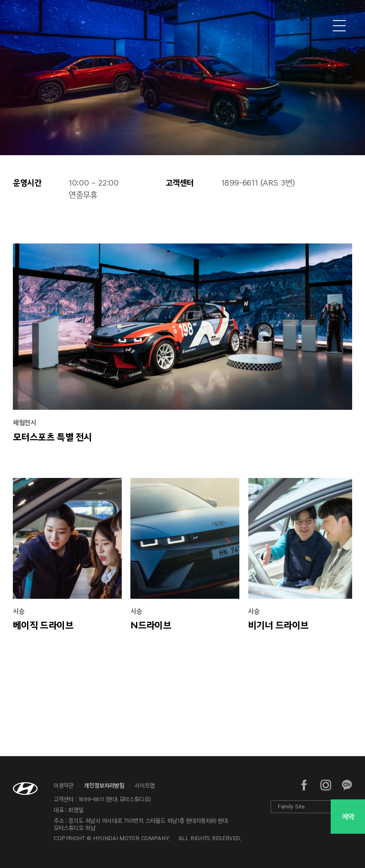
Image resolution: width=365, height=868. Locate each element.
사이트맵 (145, 785)
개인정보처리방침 (104, 785)
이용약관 (64, 785)
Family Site (291, 806)
